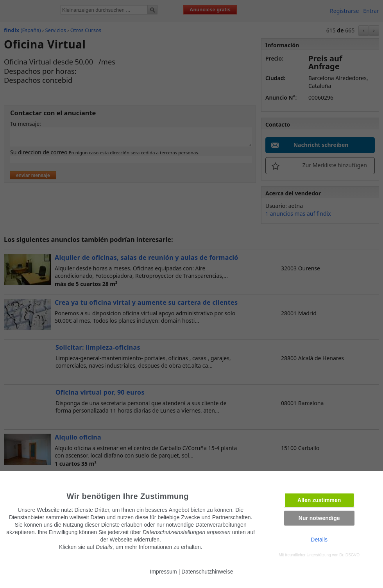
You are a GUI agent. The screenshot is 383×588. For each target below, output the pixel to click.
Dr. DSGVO (349, 555)
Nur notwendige (319, 518)
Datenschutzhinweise (207, 572)
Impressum (164, 572)
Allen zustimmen (319, 500)
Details (319, 540)
